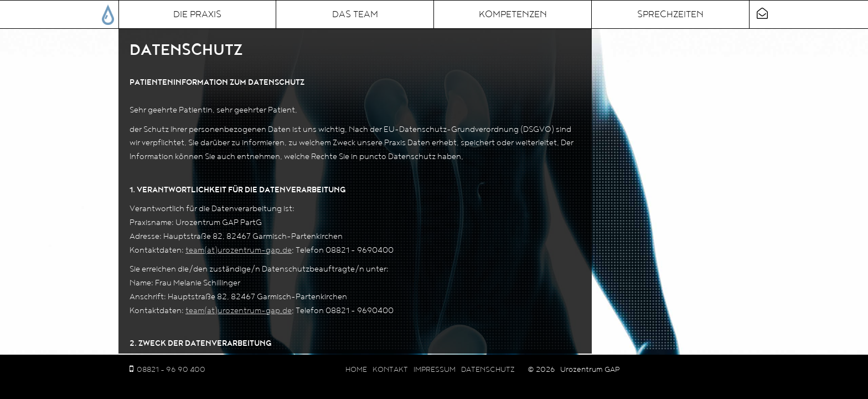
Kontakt (390, 370)
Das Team (355, 14)
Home (356, 370)
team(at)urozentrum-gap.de (239, 250)
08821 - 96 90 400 (171, 370)
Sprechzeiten (670, 14)
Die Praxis (197, 14)
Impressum (435, 370)
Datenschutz (488, 370)
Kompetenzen (513, 14)
